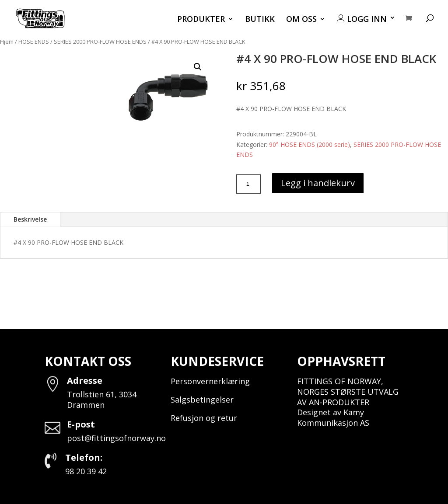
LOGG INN (362, 19)
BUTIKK (260, 20)
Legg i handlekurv (318, 183)
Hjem (7, 42)
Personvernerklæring (210, 381)
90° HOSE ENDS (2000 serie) (310, 144)
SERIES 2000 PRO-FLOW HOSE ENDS (100, 42)
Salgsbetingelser (202, 400)
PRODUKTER (201, 20)
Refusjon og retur (204, 418)
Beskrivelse (30, 219)
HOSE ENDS (34, 42)
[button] (198, 67)
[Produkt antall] (248, 184)
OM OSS (301, 20)
